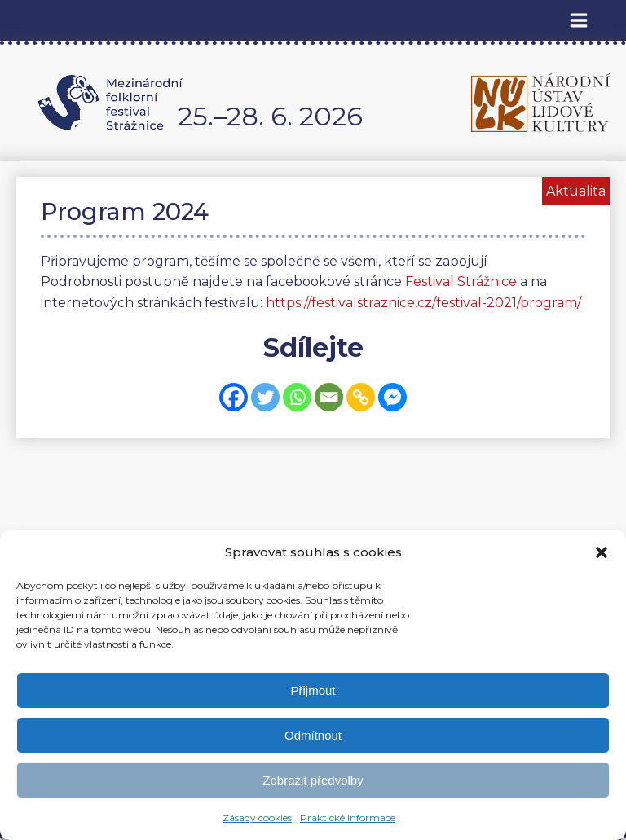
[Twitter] (265, 397)
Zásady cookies (257, 818)
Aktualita (576, 191)
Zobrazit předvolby (313, 780)
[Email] (329, 397)
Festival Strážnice (461, 281)
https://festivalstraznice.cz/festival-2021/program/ (423, 303)
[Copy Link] (361, 397)
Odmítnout (313, 735)
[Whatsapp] (297, 397)
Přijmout (313, 690)
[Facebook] (234, 397)
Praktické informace (348, 818)
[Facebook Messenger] (392, 397)
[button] (602, 552)
